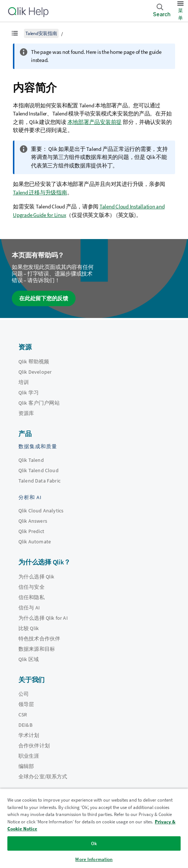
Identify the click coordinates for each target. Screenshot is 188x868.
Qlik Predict (31, 531)
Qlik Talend (31, 460)
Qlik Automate (35, 542)
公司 (24, 694)
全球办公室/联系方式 (43, 777)
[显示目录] (15, 33)
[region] (94, 828)
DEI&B (25, 725)
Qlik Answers (33, 521)
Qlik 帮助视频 (34, 362)
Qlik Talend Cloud (39, 470)
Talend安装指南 (41, 33)
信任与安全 (32, 587)
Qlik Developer (35, 372)
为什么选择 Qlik (36, 577)
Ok (94, 843)
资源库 (26, 413)
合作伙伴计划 (34, 746)
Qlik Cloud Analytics (41, 511)
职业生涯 (29, 756)
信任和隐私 (32, 597)
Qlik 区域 (29, 659)
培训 (24, 382)
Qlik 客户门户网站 (39, 403)
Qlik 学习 (29, 392)
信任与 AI (29, 608)
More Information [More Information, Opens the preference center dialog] (94, 859)
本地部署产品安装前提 (95, 122)
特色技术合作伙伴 (39, 639)
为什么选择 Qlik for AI (43, 618)
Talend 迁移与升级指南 (40, 192)
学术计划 (29, 735)
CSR (23, 715)
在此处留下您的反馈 (44, 298)
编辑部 (26, 766)
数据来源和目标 (37, 649)
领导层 (26, 704)
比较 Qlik (29, 628)
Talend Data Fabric (39, 481)
